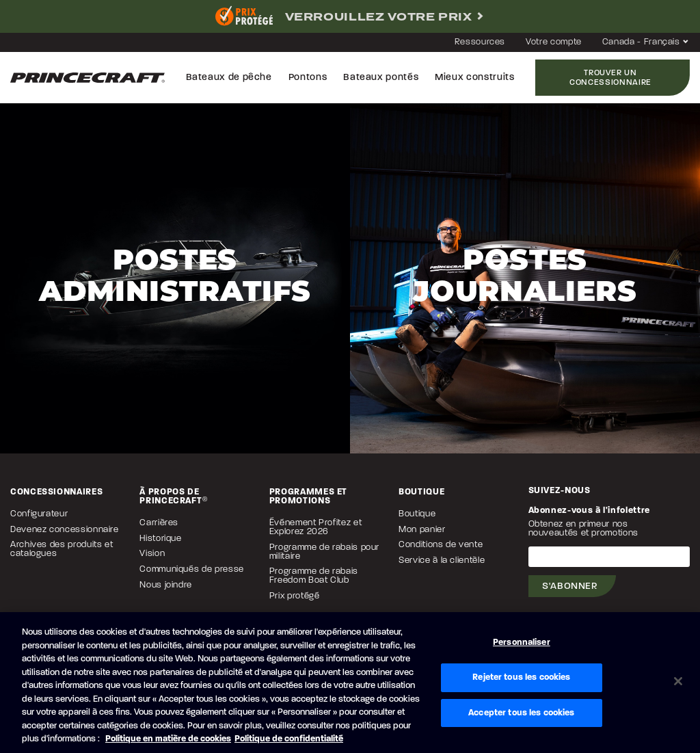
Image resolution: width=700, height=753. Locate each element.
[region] (350, 683)
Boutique (417, 514)
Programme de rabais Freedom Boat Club (314, 576)
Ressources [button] (480, 42)
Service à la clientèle (442, 560)
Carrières (159, 523)
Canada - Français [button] (646, 42)
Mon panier (422, 530)
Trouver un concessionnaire (610, 78)
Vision (152, 554)
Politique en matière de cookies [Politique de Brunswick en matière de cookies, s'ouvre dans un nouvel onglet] (168, 739)
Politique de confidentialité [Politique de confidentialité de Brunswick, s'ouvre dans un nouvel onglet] (289, 739)
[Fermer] (678, 681)
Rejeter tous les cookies (521, 677)
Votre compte (554, 42)
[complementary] (350, 16)
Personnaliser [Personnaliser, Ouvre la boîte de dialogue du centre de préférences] (522, 643)
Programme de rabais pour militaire (324, 552)
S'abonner (570, 586)
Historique (160, 539)
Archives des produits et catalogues (62, 549)
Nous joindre (166, 585)
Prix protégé (295, 596)
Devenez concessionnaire (65, 530)
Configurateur (39, 514)
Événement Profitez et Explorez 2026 (315, 527)
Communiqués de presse (191, 569)
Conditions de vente (441, 545)
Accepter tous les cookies (521, 713)
